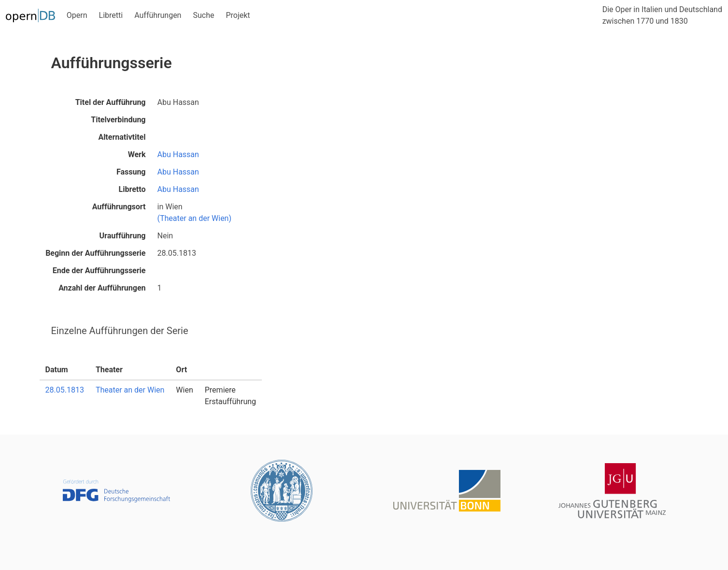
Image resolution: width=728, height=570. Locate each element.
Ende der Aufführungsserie (99, 270)
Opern (77, 15)
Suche (203, 15)
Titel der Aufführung (111, 102)
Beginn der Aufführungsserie (95, 253)
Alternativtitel (122, 137)
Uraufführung (123, 236)
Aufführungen (158, 15)
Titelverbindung (118, 120)
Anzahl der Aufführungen (102, 288)
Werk (137, 154)
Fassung (131, 172)
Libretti (111, 15)
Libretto (132, 189)
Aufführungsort (119, 207)
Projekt (238, 15)
